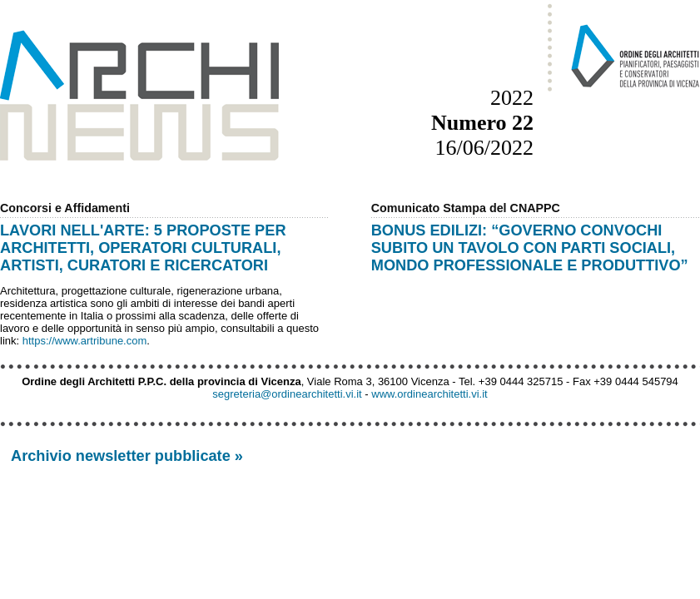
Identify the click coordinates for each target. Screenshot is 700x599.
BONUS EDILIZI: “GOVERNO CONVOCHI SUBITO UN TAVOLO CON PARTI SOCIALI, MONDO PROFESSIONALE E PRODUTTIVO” (530, 248)
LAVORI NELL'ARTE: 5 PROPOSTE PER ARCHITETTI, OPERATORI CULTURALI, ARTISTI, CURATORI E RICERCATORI (143, 248)
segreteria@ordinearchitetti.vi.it (287, 394)
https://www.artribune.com (85, 341)
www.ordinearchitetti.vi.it (429, 394)
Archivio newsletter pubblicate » (127, 456)
